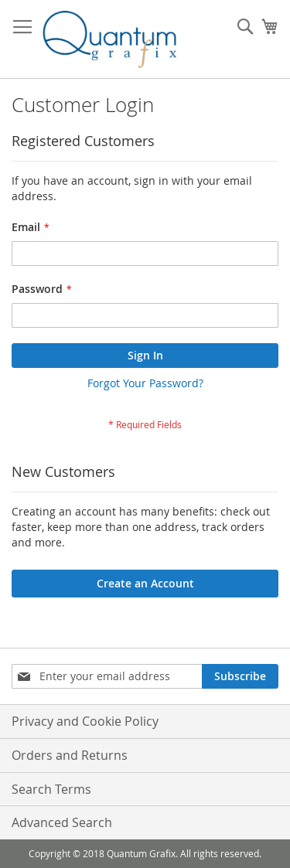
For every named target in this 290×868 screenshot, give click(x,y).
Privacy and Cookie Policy (85, 721)
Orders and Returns (70, 755)
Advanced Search (62, 822)
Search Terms (51, 789)
